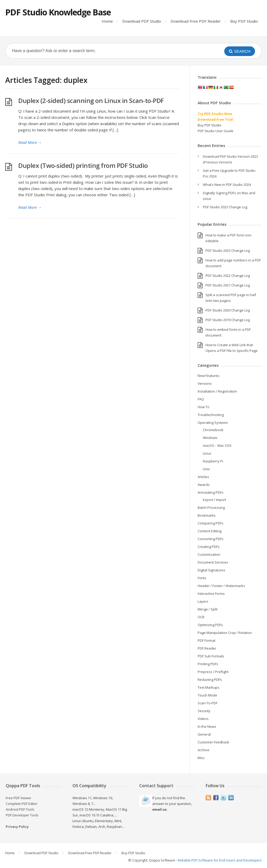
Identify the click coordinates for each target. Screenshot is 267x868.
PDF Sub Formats (211, 656)
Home (107, 21)
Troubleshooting (211, 415)
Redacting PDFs (210, 680)
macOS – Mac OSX (217, 445)
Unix (206, 469)
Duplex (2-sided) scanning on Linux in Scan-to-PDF (91, 100)
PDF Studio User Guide (216, 131)
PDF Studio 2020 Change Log (228, 310)
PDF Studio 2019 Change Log (228, 320)
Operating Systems (213, 423)
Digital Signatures (211, 570)
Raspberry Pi (213, 461)
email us (159, 809)
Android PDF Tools (20, 809)
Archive (204, 750)
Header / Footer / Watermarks (221, 586)
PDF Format (207, 640)
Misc (201, 758)
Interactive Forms (211, 594)
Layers (203, 601)
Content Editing (210, 531)
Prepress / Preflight (213, 672)
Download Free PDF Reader (196, 21)
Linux (207, 453)
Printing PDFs (208, 664)
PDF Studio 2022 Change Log (228, 276)
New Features (209, 376)
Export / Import (214, 500)
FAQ (201, 399)
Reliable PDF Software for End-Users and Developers (220, 860)
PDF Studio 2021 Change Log (228, 285)
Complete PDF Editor (22, 804)
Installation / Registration (217, 391)
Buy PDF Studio (244, 21)
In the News (207, 726)
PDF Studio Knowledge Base (58, 12)
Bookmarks (207, 515)
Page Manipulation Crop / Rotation (225, 633)
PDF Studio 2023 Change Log (225, 207)
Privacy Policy (17, 827)
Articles (203, 477)
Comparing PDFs (211, 523)
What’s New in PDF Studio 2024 (227, 185)
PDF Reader (207, 648)
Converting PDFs (211, 539)
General (204, 734)
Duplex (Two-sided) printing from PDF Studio (83, 165)
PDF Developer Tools (22, 815)
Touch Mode (207, 695)
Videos (203, 719)
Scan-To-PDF (208, 703)
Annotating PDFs (211, 492)
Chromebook (213, 430)
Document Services (213, 562)
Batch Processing (211, 508)
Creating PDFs (209, 547)
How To (204, 407)
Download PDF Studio (142, 21)
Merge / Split (208, 609)
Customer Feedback (213, 742)
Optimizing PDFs (210, 625)
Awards (204, 485)
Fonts (202, 578)
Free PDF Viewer (19, 798)
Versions (205, 383)
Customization (209, 554)
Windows (210, 438)
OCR (201, 617)
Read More (30, 142)
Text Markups (208, 687)
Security (204, 711)
